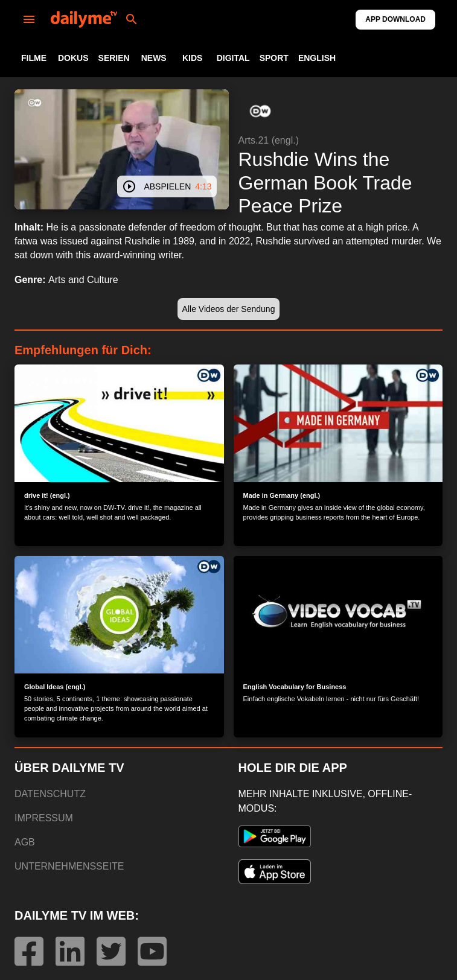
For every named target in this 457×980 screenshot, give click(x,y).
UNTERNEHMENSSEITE (69, 866)
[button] (260, 111)
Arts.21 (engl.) (269, 140)
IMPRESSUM (44, 818)
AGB (25, 842)
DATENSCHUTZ (50, 794)
